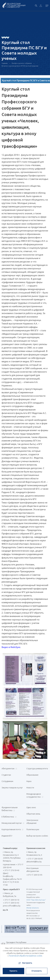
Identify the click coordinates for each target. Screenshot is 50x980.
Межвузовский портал (13, 823)
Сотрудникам (7, 781)
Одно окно (31, 807)
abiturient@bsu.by (34, 862)
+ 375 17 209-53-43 (11, 903)
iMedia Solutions (33, 908)
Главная (5, 63)
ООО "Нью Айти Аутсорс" (36, 900)
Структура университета (37, 769)
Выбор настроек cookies (37, 836)
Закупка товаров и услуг (12, 788)
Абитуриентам (9, 769)
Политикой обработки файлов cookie (26, 956)
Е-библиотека (9, 817)
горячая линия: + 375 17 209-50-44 (13, 866)
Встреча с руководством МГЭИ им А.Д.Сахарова (20, 66)
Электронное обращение (32, 822)
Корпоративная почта (12, 829)
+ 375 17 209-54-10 (11, 900)
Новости (30, 788)
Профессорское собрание (22, 63)
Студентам (6, 775)
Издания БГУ (7, 836)
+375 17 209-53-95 (34, 875)
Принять (13, 971)
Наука (29, 781)
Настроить (25, 963)
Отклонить (37, 971)
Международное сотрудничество (35, 795)
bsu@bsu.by (8, 876)
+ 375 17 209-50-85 (35, 859)
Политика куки (33, 829)
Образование (32, 775)
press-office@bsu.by (12, 906)
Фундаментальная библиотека (10, 809)
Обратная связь (33, 814)
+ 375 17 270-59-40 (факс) (11, 872)
